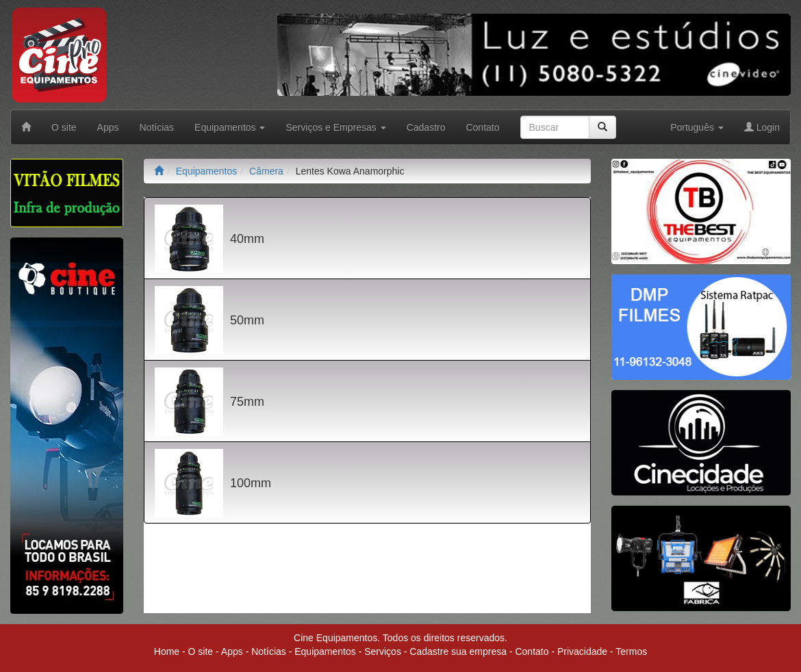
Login (762, 127)
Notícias (157, 127)
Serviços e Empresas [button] (335, 127)
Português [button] (697, 127)
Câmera (266, 171)
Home (167, 651)
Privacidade (582, 651)
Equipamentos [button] (230, 127)
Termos (631, 651)
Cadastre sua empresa (458, 651)
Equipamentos (207, 171)
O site (64, 127)
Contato (482, 127)
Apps (108, 127)
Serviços (383, 651)
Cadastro (426, 127)
